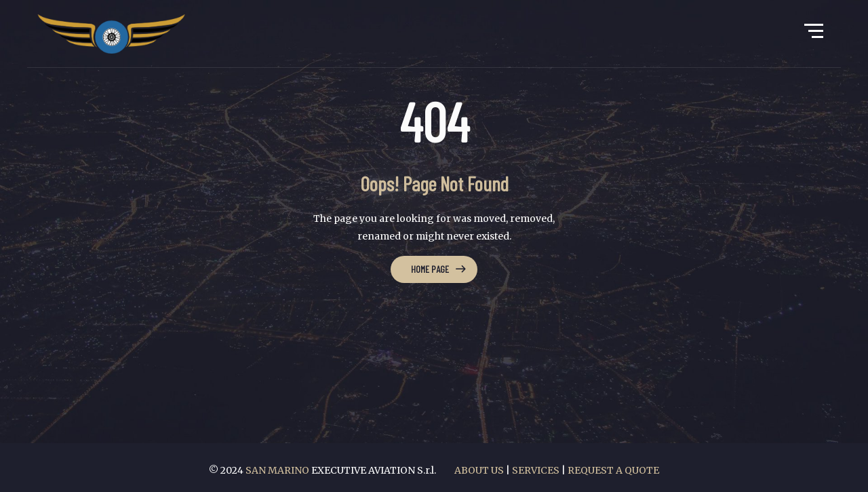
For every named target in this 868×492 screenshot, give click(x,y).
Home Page (430, 269)
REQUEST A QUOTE (613, 470)
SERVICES (536, 470)
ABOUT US (479, 470)
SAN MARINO (278, 470)
